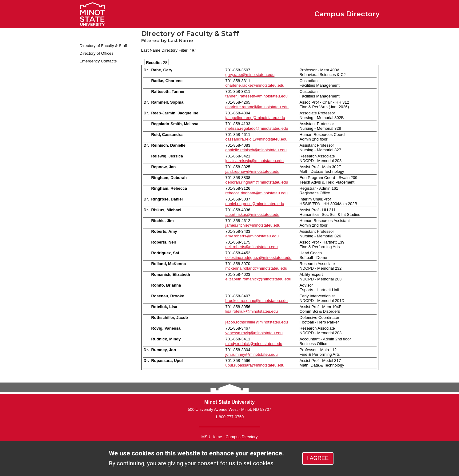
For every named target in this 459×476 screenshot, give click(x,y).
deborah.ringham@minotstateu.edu (257, 182)
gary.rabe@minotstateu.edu (250, 75)
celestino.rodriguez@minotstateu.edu (259, 258)
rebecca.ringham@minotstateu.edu (257, 193)
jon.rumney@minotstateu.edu (252, 354)
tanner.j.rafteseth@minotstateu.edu (257, 96)
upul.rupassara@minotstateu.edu (255, 365)
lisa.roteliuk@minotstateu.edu (252, 311)
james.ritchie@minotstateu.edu (253, 225)
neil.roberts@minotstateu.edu (252, 247)
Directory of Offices (97, 53)
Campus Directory (241, 437)
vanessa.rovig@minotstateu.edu (254, 333)
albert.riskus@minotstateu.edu (253, 214)
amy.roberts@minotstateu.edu (252, 236)
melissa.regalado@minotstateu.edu (257, 128)
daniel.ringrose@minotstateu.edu (255, 204)
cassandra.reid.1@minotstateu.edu (257, 139)
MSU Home (212, 437)
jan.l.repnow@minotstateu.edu (253, 171)
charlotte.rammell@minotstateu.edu (257, 107)
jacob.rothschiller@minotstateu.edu (257, 322)
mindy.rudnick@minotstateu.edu (254, 344)
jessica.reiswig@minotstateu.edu (255, 161)
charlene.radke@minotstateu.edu (255, 85)
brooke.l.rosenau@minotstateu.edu (257, 301)
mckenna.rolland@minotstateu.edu (256, 268)
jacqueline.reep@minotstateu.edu (255, 118)
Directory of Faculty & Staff (103, 46)
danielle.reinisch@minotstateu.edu (256, 150)
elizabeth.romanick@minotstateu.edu (258, 279)
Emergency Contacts (98, 61)
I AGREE (318, 458)
